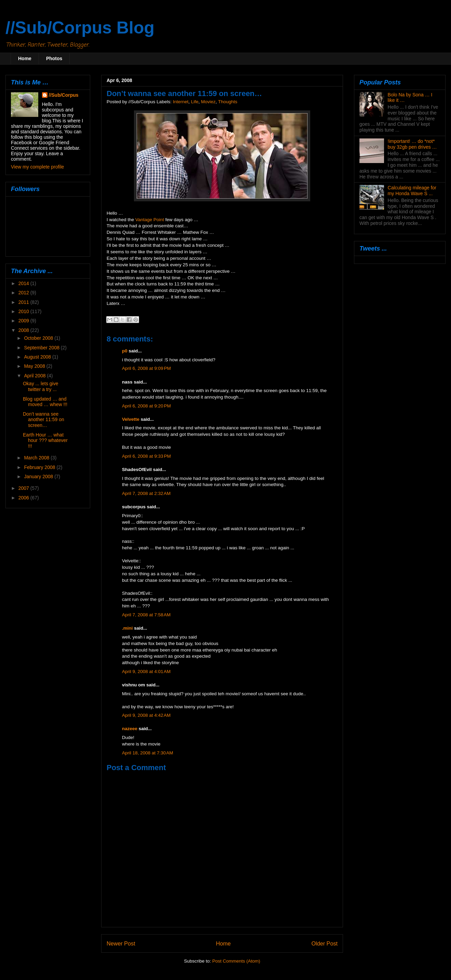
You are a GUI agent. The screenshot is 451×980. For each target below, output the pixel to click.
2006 (24, 498)
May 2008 (35, 366)
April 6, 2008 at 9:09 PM (146, 368)
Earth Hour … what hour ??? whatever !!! (45, 441)
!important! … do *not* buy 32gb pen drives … (412, 144)
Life (195, 102)
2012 (24, 293)
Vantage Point (150, 220)
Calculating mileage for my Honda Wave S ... (412, 191)
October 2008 (39, 338)
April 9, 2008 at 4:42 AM (146, 715)
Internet (181, 102)
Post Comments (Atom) (236, 961)
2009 (24, 321)
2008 (24, 330)
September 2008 (42, 348)
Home (25, 58)
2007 (24, 488)
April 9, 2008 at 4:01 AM (146, 672)
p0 (125, 351)
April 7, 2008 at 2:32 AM (146, 493)
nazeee (130, 729)
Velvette (131, 419)
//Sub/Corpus (64, 95)
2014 (24, 283)
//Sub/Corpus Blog (80, 28)
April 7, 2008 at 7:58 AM (146, 615)
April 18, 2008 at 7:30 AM (148, 753)
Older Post (325, 943)
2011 (24, 302)
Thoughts (228, 102)
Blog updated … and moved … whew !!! (45, 402)
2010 (24, 311)
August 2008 (38, 357)
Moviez (208, 102)
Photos (54, 58)
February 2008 (40, 467)
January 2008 (39, 476)
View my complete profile (37, 167)
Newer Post (121, 943)
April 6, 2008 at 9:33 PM (146, 456)
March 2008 (37, 458)
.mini (127, 628)
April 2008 (35, 376)
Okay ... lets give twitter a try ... (40, 386)
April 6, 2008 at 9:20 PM (146, 406)
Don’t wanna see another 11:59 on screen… (44, 420)
